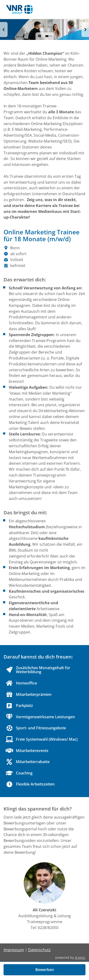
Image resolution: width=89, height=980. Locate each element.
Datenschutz (39, 950)
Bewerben (45, 970)
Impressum (14, 950)
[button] (4, 30)
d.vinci (80, 957)
